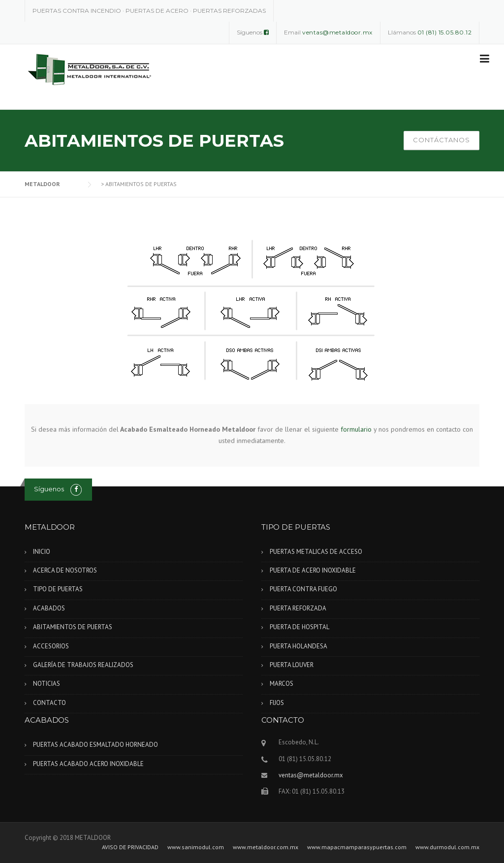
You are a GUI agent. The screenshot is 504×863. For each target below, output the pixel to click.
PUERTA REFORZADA (298, 608)
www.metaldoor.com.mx (266, 847)
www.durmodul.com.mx (447, 847)
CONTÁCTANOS (441, 140)
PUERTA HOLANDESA (299, 646)
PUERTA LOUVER (292, 665)
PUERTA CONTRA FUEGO (303, 589)
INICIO (42, 552)
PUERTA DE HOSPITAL (299, 627)
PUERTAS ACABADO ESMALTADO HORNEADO (95, 745)
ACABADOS (49, 608)
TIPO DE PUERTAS (58, 589)
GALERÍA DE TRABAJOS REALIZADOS (83, 665)
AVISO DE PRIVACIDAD (130, 847)
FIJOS (277, 703)
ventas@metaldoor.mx (311, 775)
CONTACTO (49, 703)
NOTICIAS (47, 684)
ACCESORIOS (51, 646)
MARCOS (282, 684)
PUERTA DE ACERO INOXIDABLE (313, 570)
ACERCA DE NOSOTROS (65, 570)
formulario (356, 429)
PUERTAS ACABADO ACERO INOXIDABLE (88, 764)
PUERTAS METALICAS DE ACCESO (316, 552)
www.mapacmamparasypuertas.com (357, 847)
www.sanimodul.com (196, 847)
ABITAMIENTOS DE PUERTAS (73, 627)
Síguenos (49, 489)
